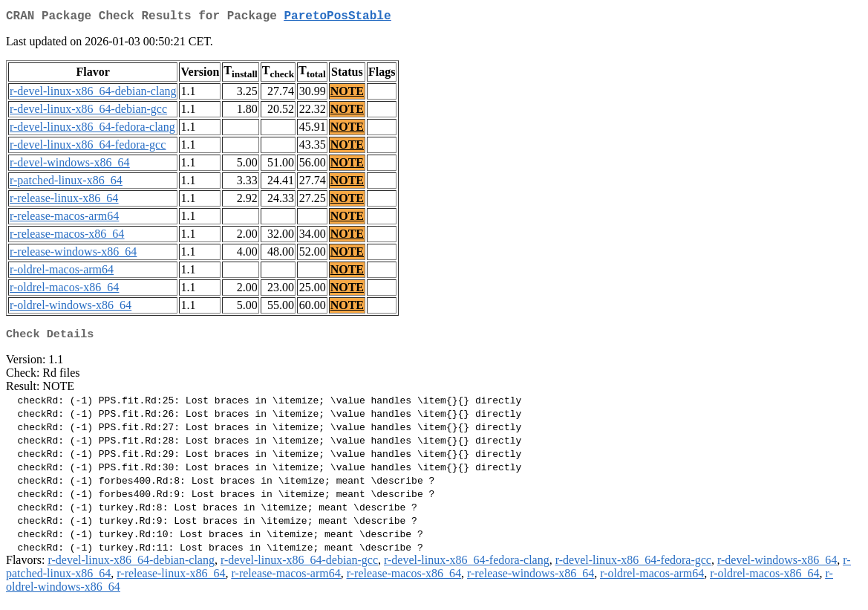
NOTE (347, 94)
